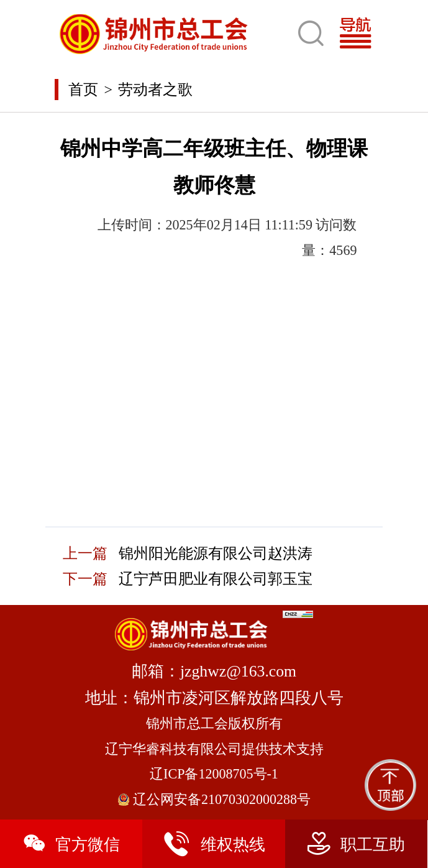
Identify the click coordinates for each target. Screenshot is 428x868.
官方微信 (71, 844)
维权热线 (214, 844)
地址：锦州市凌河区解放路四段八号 (214, 698)
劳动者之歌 (155, 90)
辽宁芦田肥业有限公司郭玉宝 (216, 579)
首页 (83, 90)
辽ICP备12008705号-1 (214, 774)
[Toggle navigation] (360, 34)
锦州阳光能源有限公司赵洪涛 (216, 553)
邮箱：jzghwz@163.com (214, 671)
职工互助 (356, 844)
